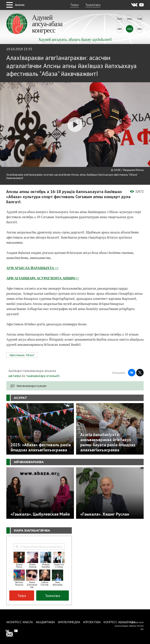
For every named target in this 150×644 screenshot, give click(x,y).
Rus (120, 19)
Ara (140, 29)
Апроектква (92, 622)
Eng (130, 19)
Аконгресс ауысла (20, 622)
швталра (15, 376)
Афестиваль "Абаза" (22, 355)
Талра (74, 5)
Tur (140, 19)
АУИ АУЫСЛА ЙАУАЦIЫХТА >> (33, 268)
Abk (120, 29)
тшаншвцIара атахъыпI (43, 376)
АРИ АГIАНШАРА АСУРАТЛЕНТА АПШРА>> (43, 278)
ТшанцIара (93, 5)
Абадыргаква (45, 622)
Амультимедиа (69, 622)
